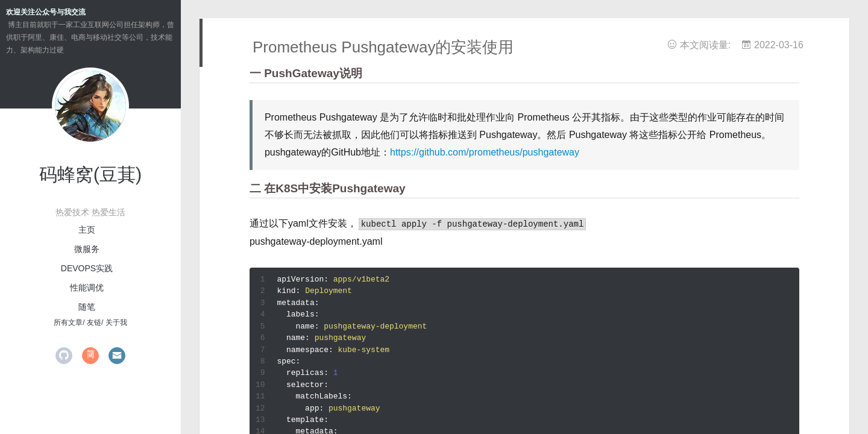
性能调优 (87, 288)
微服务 (87, 249)
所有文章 (68, 322)
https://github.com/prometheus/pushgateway (485, 152)
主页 (87, 230)
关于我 (116, 322)
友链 (94, 322)
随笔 (87, 307)
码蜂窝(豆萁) (91, 175)
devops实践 (87, 268)
